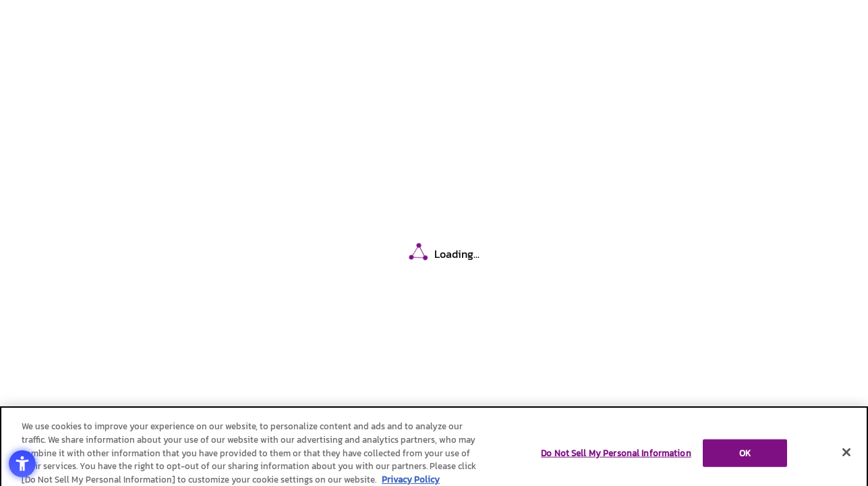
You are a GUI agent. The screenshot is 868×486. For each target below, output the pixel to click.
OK (745, 456)
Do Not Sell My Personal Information (616, 456)
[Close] (846, 455)
